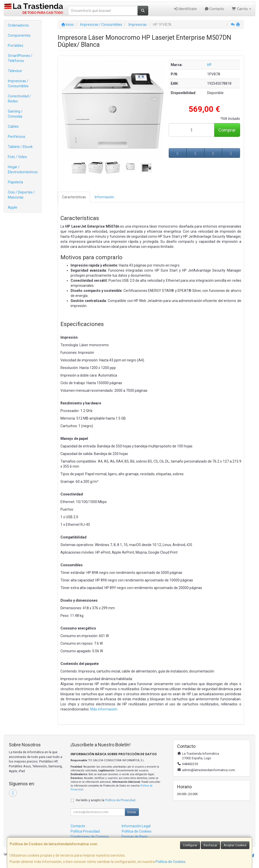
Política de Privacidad (120, 800)
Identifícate (185, 9)
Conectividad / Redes (19, 99)
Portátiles (16, 46)
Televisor (15, 71)
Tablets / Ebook (20, 147)
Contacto (214, 9)
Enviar (132, 812)
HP (209, 65)
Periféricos (17, 137)
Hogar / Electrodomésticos (23, 169)
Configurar (190, 845)
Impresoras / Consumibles (18, 83)
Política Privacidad (85, 831)
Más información (104, 709)
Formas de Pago (135, 837)
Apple (13, 207)
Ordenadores (18, 25)
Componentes (19, 35)
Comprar (227, 130)
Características (74, 197)
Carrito (241, 9)
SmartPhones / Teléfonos (20, 58)
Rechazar (210, 845)
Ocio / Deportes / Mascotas (21, 195)
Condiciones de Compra (90, 837)
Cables (13, 126)
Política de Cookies (170, 862)
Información (104, 197)
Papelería (15, 182)
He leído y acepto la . (106, 800)
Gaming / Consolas (15, 114)
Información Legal (136, 826)
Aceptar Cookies (235, 845)
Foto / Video (17, 157)
